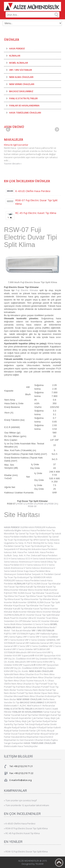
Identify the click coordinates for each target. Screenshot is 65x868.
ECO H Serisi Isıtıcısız (15, 559)
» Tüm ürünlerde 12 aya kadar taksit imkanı (27, 805)
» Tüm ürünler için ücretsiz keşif (20, 800)
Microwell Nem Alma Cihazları (29, 696)
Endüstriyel (20, 677)
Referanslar (49, 706)
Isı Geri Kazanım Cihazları (30, 740)
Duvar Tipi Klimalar (51, 584)
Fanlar (47, 712)
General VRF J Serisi (50, 643)
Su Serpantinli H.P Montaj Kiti (29, 548)
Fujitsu (55, 740)
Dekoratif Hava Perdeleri (44, 555)
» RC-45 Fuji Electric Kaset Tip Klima (22, 833)
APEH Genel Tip (42, 540)
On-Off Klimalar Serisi (26, 621)
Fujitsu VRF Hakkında (40, 634)
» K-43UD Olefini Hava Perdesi (20, 824)
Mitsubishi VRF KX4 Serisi (29, 652)
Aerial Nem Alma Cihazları (40, 677)
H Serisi (46, 624)
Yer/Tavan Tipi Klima (15, 587)
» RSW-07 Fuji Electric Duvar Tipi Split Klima (26, 828)
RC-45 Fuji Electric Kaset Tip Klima (36, 213)
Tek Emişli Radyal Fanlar (38, 724)
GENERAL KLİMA (36, 602)
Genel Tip (24, 533)
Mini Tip (33, 537)
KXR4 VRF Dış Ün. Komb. (16, 671)
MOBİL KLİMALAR (19, 63)
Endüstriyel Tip (47, 533)
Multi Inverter (50, 590)
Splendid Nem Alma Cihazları (19, 674)
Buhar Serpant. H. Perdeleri (40, 574)
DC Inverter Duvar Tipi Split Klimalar (41, 615)
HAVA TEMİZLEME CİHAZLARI (25, 113)
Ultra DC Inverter (37, 618)
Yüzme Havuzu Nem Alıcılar (31, 690)
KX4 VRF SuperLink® (24, 655)
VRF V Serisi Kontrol (14, 640)
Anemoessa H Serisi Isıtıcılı (33, 562)
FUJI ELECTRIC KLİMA (14, 593)
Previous (8, 130)
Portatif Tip (10, 687)
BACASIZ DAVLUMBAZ (21, 91)
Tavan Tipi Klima (45, 596)
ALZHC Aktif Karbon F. (31, 706)
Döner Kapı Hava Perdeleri (31, 571)
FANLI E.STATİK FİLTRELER (23, 98)
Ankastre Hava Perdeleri (44, 549)
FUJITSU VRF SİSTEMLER (16, 634)
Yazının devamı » (13, 164)
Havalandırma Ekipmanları (25, 737)
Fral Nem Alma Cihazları (29, 687)
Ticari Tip (34, 533)
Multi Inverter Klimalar (25, 612)
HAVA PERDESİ (17, 48)
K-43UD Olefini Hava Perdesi (33, 191)
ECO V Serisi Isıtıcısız (31, 565)
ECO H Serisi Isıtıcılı (36, 559)
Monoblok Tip (11, 533)
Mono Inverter (36, 590)
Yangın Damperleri (14, 743)
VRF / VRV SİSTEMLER (21, 70)
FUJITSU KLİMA (33, 584)
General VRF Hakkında (28, 643)
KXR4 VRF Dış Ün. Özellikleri (18, 668)
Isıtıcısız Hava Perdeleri (34, 530)
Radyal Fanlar (50, 721)
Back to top (59, 863)
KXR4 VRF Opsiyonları (47, 665)
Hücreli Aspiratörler (21, 718)
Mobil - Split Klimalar (26, 627)
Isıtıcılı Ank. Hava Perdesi (41, 552)
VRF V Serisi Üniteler (36, 640)
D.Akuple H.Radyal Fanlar (40, 727)
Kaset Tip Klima (22, 599)
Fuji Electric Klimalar (27, 290)
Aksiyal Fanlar (48, 734)
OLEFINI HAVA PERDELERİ (33, 527)
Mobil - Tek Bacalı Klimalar (18, 630)
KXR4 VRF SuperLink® (25, 665)
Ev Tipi (36, 684)
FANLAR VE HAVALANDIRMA (24, 105)
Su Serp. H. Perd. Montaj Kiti (30, 543)
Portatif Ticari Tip (48, 684)
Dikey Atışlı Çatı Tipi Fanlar (29, 721)
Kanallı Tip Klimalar (36, 587)
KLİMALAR (15, 56)
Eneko (48, 740)
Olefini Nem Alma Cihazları (18, 684)
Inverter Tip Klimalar (41, 599)
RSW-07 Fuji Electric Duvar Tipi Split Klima (36, 202)
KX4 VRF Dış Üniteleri (38, 659)
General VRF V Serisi (15, 646)
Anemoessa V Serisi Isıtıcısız (26, 568)
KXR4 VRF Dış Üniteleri (44, 668)
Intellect (25, 537)
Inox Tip (51, 530)
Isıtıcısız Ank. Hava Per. (16, 552)
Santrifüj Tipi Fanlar (14, 724)
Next (57, 130)
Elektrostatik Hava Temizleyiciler (21, 746)
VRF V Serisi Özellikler (47, 637)
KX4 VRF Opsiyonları (46, 655)
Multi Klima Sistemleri (22, 624)
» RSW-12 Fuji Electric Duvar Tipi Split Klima (26, 851)
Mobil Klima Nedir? (47, 627)
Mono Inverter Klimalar (48, 612)
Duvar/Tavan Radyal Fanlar (26, 734)
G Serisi (37, 624)
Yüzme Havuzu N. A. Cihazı (40, 680)
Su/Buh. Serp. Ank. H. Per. (18, 555)
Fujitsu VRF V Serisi (26, 637)
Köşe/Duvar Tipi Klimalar (26, 605)
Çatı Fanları (38, 718)
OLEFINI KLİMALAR (13, 615)
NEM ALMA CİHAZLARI (21, 77)
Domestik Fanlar (28, 731)
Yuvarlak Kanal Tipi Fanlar (25, 715)
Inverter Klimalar (19, 590)
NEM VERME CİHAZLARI (22, 84)
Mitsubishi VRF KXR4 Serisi (29, 662)
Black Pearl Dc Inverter (16, 618)
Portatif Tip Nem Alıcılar (29, 693)
